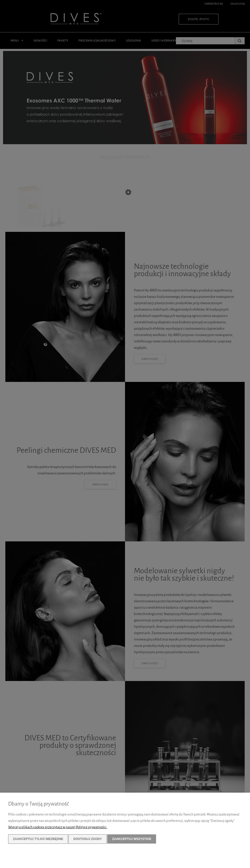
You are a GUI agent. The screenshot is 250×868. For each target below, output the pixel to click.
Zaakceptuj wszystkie (132, 839)
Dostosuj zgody (88, 839)
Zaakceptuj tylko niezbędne (38, 839)
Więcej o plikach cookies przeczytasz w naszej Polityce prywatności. (58, 827)
